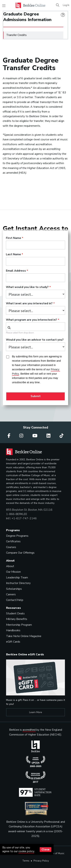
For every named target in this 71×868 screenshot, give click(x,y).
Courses (11, 547)
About (10, 566)
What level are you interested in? (29, 304)
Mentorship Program (19, 625)
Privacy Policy (41, 861)
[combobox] (35, 327)
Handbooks (13, 630)
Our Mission (13, 572)
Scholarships (14, 589)
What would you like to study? (27, 287)
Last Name (13, 255)
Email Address (16, 271)
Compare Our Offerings (20, 553)
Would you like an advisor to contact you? (35, 340)
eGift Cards (13, 642)
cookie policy (26, 851)
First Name (14, 238)
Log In (66, 5)
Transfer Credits (35, 34)
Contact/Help (15, 600)
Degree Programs (17, 536)
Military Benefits (17, 619)
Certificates (13, 541)
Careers (11, 594)
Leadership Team (17, 578)
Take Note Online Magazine (24, 636)
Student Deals (15, 613)
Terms (26, 861)
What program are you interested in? (31, 320)
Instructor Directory (18, 583)
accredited (29, 730)
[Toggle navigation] (4, 6)
